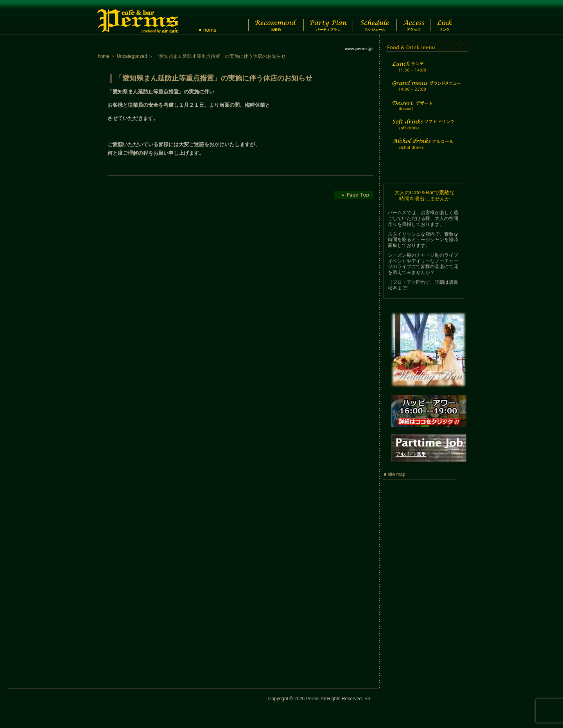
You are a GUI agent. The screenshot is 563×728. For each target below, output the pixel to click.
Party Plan (324, 18)
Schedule (374, 18)
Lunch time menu (425, 71)
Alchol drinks (425, 149)
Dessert (425, 111)
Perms (313, 699)
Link (451, 18)
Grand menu (425, 91)
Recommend (270, 18)
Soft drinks (425, 129)
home (104, 56)
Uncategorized (132, 56)
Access (418, 18)
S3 (367, 699)
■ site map (394, 474)
